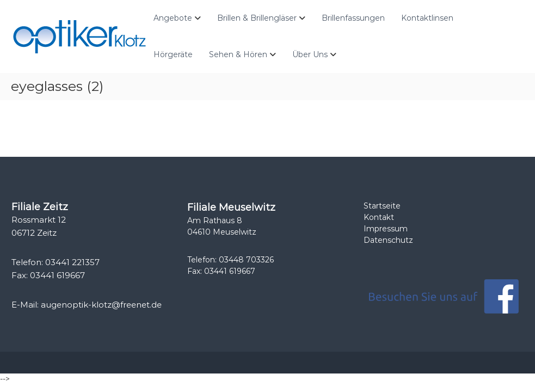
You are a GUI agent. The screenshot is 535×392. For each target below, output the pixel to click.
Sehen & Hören (238, 54)
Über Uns (310, 54)
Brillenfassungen (353, 18)
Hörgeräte (173, 54)
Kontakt (379, 217)
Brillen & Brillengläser (257, 18)
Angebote (173, 18)
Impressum (386, 229)
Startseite (382, 206)
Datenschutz (388, 240)
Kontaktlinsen (427, 18)
